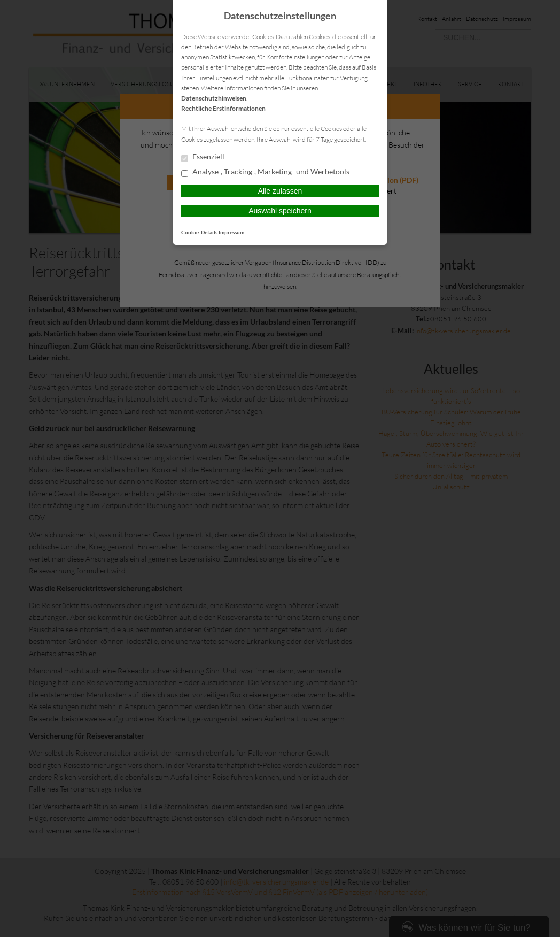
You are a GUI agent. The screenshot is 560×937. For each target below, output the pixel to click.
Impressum (231, 232)
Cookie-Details (199, 232)
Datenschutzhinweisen (214, 98)
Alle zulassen (280, 191)
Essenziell (203, 157)
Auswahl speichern (280, 211)
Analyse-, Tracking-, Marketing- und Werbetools (265, 172)
